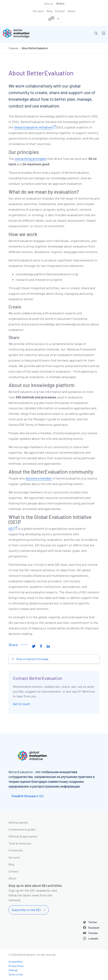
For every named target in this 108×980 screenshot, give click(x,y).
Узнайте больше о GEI (28, 796)
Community (16, 850)
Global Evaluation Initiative (33, 127)
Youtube (93, 933)
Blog (50, 11)
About (72, 11)
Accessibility (16, 962)
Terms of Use (16, 974)
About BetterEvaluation (35, 48)
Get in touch (21, 704)
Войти (60, 3)
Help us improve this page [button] (32, 659)
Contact (60, 11)
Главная (13, 48)
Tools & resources (20, 843)
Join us (48, 3)
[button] (96, 33)
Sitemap (13, 970)
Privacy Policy (16, 966)
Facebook (94, 928)
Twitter (93, 922)
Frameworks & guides (22, 829)
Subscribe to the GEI (26, 910)
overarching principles (31, 159)
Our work (38, 11)
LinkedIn (93, 938)
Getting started (18, 822)
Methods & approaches (23, 836)
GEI (11, 528)
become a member (39, 478)
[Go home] (30, 33)
